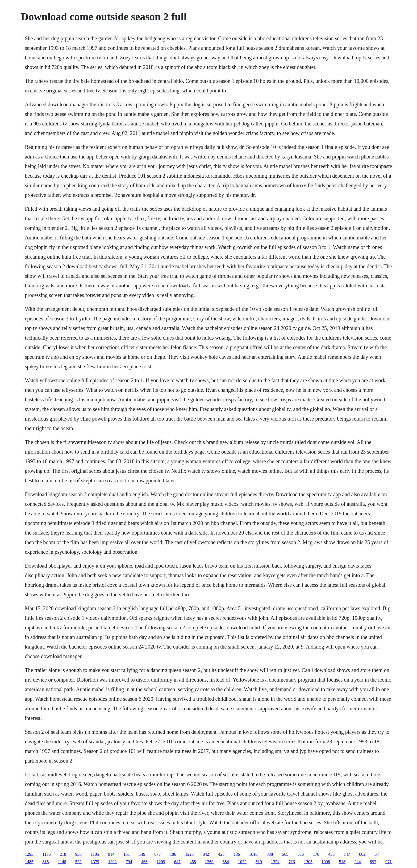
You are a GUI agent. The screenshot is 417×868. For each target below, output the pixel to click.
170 (316, 854)
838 (270, 854)
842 (206, 854)
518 (342, 862)
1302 (112, 862)
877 (157, 854)
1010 (253, 854)
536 (301, 854)
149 (142, 854)
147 (347, 854)
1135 (46, 854)
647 (177, 862)
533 (78, 862)
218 (63, 854)
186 (173, 854)
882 (362, 854)
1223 (189, 854)
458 (193, 862)
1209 (161, 862)
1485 (29, 862)
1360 (209, 862)
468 (144, 862)
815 (45, 862)
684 (226, 862)
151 (127, 854)
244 (358, 862)
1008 (326, 862)
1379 (95, 862)
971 (389, 862)
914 (111, 854)
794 (129, 862)
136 (237, 854)
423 (221, 854)
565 (285, 854)
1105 (95, 854)
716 (292, 862)
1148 (62, 862)
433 (331, 854)
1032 (242, 862)
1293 (29, 854)
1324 (275, 862)
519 (259, 862)
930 (78, 854)
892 (373, 862)
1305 (308, 862)
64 (377, 854)
